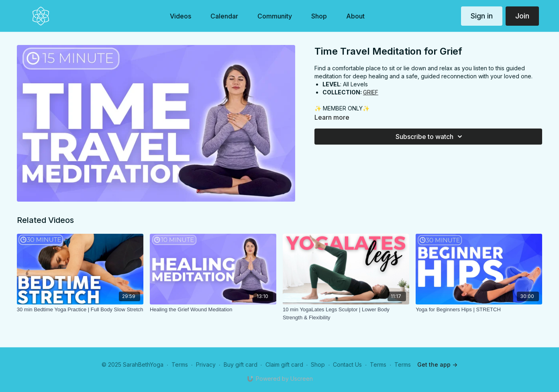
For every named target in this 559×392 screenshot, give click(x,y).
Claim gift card (284, 364)
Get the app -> (437, 364)
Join (522, 16)
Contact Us (347, 364)
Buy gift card (241, 364)
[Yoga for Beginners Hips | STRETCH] (479, 310)
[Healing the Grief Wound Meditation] (213, 310)
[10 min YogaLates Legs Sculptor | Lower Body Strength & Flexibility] (346, 313)
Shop (318, 364)
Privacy (206, 364)
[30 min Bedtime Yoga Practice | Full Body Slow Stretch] (80, 310)
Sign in (482, 16)
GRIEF (371, 92)
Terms (180, 364)
